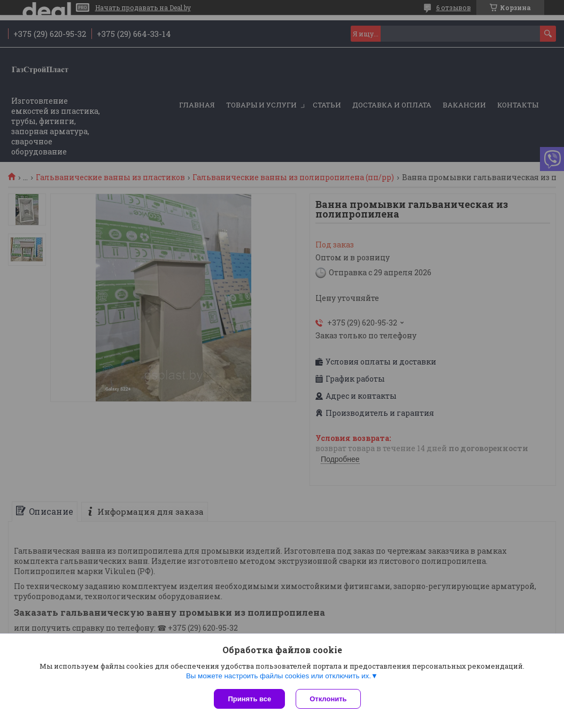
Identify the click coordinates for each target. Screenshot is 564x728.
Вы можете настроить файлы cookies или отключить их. (279, 676)
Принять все (249, 699)
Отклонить (328, 699)
